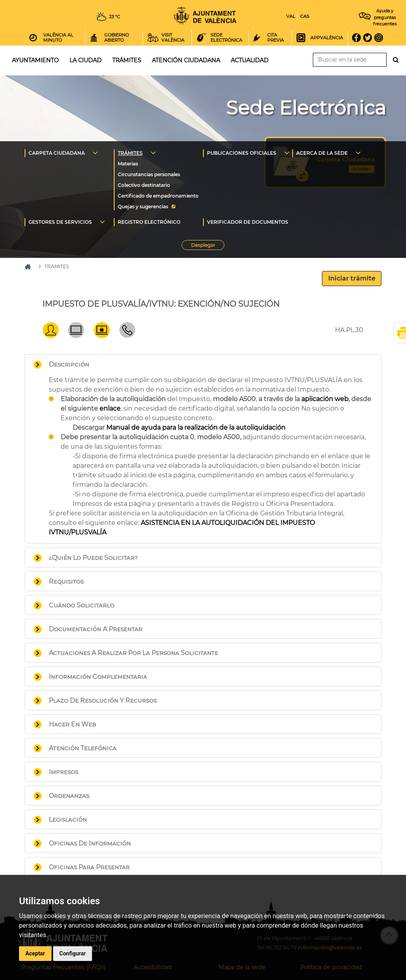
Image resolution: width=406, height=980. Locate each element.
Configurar (73, 953)
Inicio (205, 16)
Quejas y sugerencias (143, 207)
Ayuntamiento (35, 60)
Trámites (127, 60)
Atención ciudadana (186, 60)
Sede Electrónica (306, 108)
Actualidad (250, 60)
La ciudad (85, 60)
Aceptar (35, 953)
